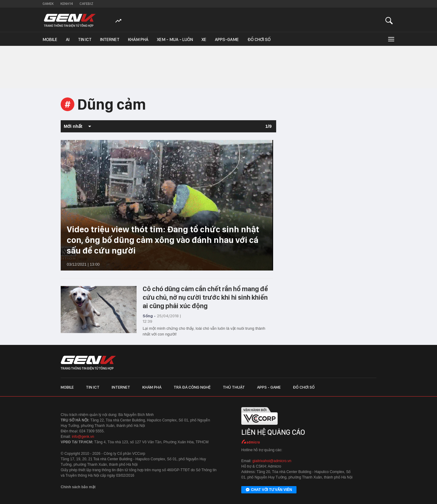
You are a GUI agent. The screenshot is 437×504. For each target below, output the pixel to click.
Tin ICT (85, 39)
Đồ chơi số (259, 39)
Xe (204, 39)
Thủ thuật (234, 387)
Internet (110, 39)
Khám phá (138, 39)
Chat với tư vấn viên (269, 490)
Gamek (48, 4)
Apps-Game (227, 39)
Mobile (50, 39)
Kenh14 (67, 4)
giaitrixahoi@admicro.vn (272, 461)
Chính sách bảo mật (78, 487)
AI (68, 39)
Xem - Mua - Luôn (175, 39)
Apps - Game (269, 387)
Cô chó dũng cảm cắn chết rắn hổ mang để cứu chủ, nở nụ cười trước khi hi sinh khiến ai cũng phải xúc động (205, 297)
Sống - (149, 316)
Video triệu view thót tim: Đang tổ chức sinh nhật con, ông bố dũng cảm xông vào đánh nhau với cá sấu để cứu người (163, 240)
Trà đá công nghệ (192, 387)
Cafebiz (86, 4)
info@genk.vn (83, 437)
